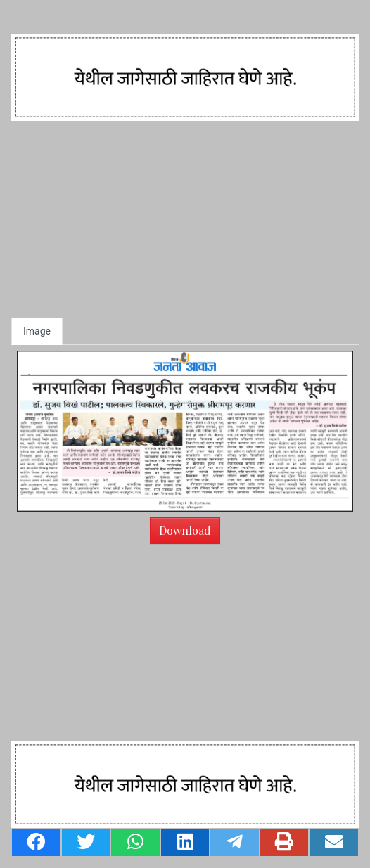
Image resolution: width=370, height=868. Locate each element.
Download (185, 530)
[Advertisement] (185, 219)
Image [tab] (37, 331)
